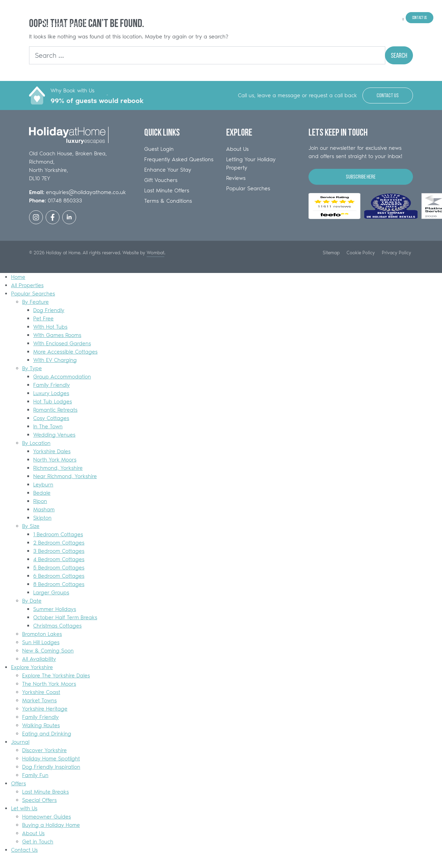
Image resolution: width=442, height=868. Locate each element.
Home (262, 17)
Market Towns (39, 700)
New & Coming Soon (48, 651)
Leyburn (43, 485)
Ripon (40, 501)
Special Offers (39, 800)
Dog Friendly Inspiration (51, 767)
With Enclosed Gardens (62, 343)
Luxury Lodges (51, 393)
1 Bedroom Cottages (58, 534)
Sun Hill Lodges (41, 642)
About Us (237, 149)
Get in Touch (38, 842)
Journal (350, 17)
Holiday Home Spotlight (51, 759)
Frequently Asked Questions (179, 159)
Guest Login (159, 149)
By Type (32, 368)
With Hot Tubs (50, 327)
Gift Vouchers (161, 180)
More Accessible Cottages (65, 352)
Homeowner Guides (47, 817)
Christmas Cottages (57, 626)
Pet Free (43, 318)
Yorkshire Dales (52, 451)
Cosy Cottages (51, 418)
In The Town (48, 426)
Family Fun (35, 775)
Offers (365, 17)
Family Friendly (52, 385)
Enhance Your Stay (168, 170)
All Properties (275, 17)
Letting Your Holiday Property (251, 163)
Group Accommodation (62, 377)
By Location (36, 443)
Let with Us (383, 17)
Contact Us (420, 17)
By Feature (35, 302)
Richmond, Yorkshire (58, 468)
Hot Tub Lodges (53, 401)
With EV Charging (55, 360)
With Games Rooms (57, 335)
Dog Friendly (49, 310)
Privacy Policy (397, 253)
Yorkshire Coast (41, 692)
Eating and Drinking (47, 734)
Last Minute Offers (167, 190)
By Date (32, 601)
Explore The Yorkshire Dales (56, 675)
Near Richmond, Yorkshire (65, 476)
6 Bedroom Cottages (59, 576)
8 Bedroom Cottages (59, 584)
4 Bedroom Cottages (59, 559)
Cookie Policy (361, 253)
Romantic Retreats (55, 410)
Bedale (42, 493)
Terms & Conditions (168, 201)
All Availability (39, 659)
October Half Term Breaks (65, 617)
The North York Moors (49, 684)
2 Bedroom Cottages (59, 543)
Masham (44, 509)
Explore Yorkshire (326, 17)
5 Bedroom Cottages (59, 568)
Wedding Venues (54, 435)
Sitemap (331, 253)
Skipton (42, 518)
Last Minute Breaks (45, 792)
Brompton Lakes (42, 634)
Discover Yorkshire (44, 750)
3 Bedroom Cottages (59, 551)
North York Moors (55, 460)
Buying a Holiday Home (51, 825)
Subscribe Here (361, 177)
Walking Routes (41, 725)
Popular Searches (297, 17)
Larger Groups (51, 592)
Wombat (155, 253)
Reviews (236, 178)
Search (399, 55)
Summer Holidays (55, 609)
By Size (31, 526)
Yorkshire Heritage (45, 709)
